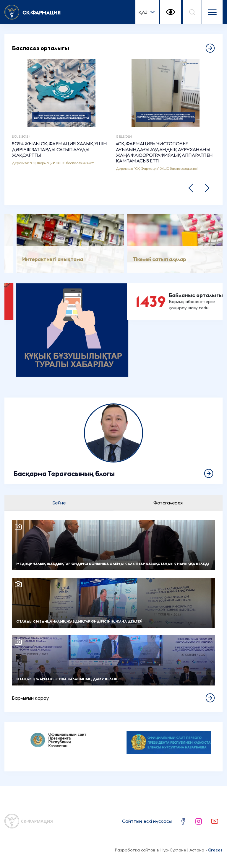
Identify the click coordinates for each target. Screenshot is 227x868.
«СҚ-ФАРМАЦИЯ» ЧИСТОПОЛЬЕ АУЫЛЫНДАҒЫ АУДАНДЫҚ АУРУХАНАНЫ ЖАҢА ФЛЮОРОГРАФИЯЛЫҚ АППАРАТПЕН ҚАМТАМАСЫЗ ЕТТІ (164, 152)
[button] (191, 188)
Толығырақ (113, 441)
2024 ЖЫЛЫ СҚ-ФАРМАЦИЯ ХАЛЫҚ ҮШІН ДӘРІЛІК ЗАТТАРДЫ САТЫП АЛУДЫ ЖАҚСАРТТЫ (59, 149)
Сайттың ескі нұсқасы (147, 821)
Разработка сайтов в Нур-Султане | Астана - (169, 850)
